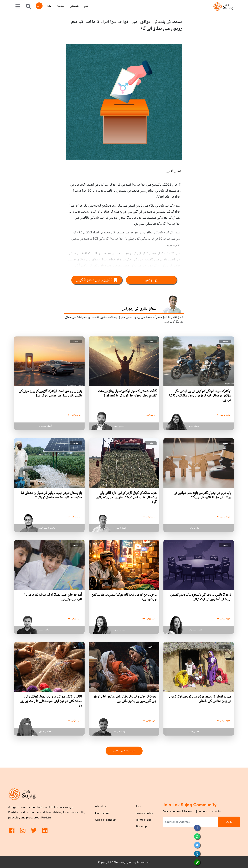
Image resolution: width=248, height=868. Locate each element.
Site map (141, 826)
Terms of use (143, 820)
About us (101, 806)
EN (49, 7)
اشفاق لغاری (174, 171)
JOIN (229, 822)
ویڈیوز (61, 6)
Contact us (102, 813)
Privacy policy (144, 813)
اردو (39, 6)
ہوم (86, 6)
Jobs (139, 806)
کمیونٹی (74, 6)
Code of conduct (106, 820)
